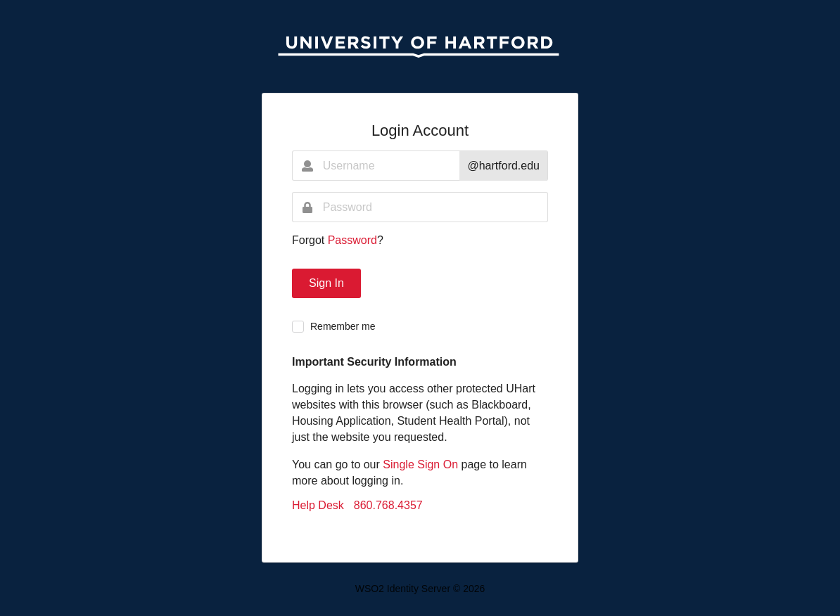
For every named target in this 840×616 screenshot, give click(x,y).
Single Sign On (420, 464)
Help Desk (318, 506)
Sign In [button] (326, 283)
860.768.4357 (388, 506)
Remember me (343, 326)
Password (352, 240)
